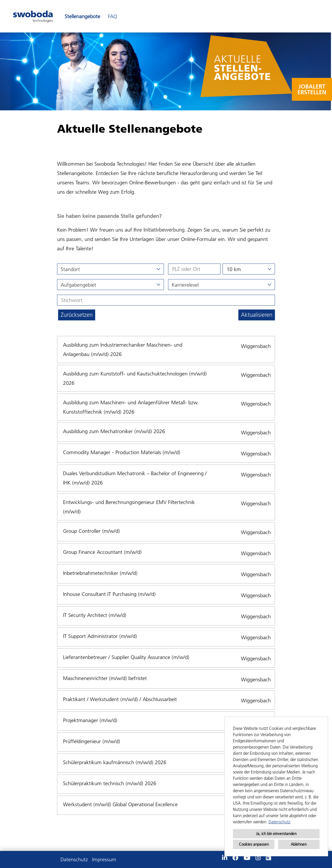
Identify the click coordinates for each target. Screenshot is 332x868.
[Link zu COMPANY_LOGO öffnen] (33, 16)
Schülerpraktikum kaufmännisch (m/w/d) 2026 (115, 762)
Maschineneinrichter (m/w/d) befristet (105, 678)
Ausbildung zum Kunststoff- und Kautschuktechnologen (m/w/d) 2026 (135, 378)
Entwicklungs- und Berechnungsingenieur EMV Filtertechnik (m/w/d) (129, 507)
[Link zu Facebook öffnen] (235, 858)
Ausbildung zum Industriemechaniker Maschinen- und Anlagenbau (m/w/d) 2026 (123, 349)
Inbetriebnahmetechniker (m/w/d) (100, 573)
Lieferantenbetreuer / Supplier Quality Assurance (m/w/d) (126, 657)
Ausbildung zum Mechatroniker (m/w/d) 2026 (114, 431)
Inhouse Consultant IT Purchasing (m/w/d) (109, 594)
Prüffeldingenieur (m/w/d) (92, 741)
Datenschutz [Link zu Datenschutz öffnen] (74, 859)
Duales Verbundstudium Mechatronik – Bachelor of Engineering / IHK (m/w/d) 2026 (135, 478)
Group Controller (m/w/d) (91, 531)
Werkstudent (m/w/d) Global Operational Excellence (120, 804)
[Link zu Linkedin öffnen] (225, 858)
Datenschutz (279, 822)
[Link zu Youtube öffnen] (247, 858)
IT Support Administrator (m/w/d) (100, 636)
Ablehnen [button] (299, 844)
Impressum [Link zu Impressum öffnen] (104, 859)
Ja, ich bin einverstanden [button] (276, 834)
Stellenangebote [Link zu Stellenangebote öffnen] (82, 16)
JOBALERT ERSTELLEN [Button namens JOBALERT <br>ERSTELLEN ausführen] (312, 89)
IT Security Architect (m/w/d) (95, 615)
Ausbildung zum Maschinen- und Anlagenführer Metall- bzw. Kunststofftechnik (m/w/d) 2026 (131, 407)
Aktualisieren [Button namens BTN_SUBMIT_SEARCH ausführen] (257, 315)
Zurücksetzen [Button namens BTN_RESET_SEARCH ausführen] (77, 315)
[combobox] (249, 269)
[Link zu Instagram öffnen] (258, 858)
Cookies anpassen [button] (254, 844)
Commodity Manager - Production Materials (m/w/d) (122, 452)
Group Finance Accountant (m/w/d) (102, 552)
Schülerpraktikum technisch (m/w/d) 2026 (110, 783)
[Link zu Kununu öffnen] (268, 858)
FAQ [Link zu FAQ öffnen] (112, 16)
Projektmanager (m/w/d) (90, 720)
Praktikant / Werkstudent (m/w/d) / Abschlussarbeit (120, 699)
